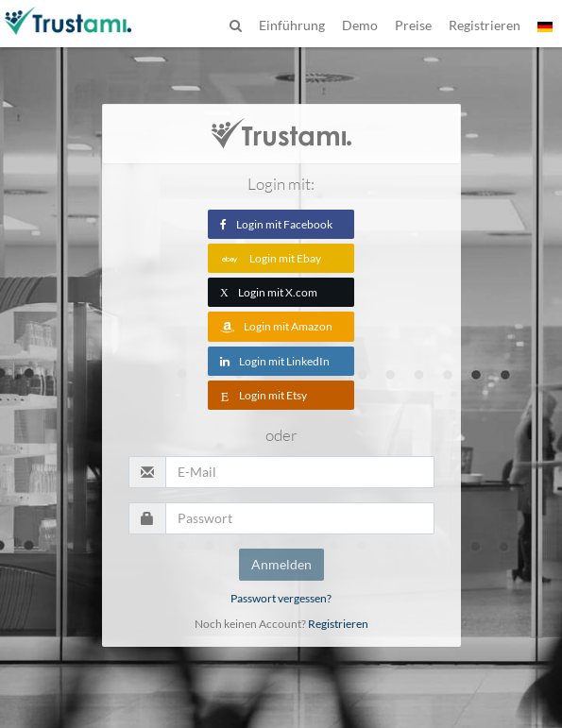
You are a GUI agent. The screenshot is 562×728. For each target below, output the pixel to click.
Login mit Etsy (264, 395)
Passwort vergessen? (281, 598)
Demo (360, 25)
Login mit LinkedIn (275, 361)
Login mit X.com (269, 292)
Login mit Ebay (271, 258)
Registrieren (338, 624)
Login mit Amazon (276, 326)
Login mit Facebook (276, 224)
